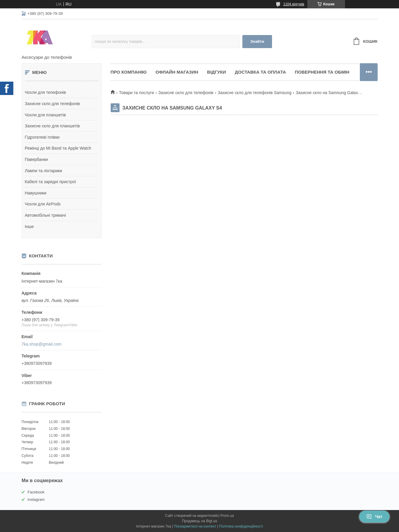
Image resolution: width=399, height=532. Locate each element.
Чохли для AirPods (43, 204)
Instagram (36, 499)
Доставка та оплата (260, 72)
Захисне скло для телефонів (53, 104)
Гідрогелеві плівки (42, 137)
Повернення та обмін (322, 72)
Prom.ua (227, 516)
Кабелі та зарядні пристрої (51, 182)
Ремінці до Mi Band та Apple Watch (58, 148)
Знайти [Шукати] (257, 41)
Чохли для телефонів (46, 92)
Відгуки (216, 72)
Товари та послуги (136, 93)
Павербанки (36, 159)
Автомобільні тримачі (46, 215)
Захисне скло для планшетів (52, 126)
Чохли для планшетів (45, 115)
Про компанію (129, 72)
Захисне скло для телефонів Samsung (255, 93)
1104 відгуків (294, 4)
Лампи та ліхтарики (44, 171)
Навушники (36, 193)
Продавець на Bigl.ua (199, 521)
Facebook (36, 492)
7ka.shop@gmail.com (42, 344)
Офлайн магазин (177, 72)
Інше (30, 227)
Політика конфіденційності (241, 526)
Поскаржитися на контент (195, 526)
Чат (374, 517)
